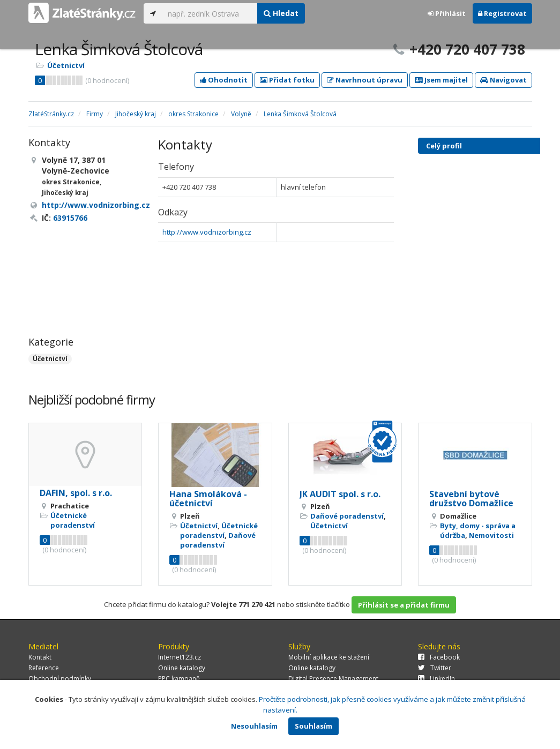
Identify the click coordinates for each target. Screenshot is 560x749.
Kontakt (40, 657)
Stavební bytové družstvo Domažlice (471, 499)
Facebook (439, 657)
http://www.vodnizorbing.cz (207, 232)
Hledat (281, 13)
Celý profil (444, 146)
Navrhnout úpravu (365, 80)
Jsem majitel (441, 80)
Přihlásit (447, 13)
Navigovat (503, 80)
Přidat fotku (287, 80)
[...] (210, 13)
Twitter (435, 668)
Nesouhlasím (254, 726)
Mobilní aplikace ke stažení (329, 657)
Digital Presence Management (333, 679)
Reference (44, 668)
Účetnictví (66, 65)
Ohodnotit (224, 80)
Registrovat (502, 13)
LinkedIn (436, 679)
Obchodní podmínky (60, 679)
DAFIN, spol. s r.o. (76, 493)
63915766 (70, 218)
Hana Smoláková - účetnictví (208, 499)
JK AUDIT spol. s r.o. (340, 494)
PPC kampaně (179, 679)
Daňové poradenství (218, 540)
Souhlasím (313, 726)
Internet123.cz (180, 657)
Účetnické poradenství (73, 520)
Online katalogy (182, 668)
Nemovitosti (491, 535)
